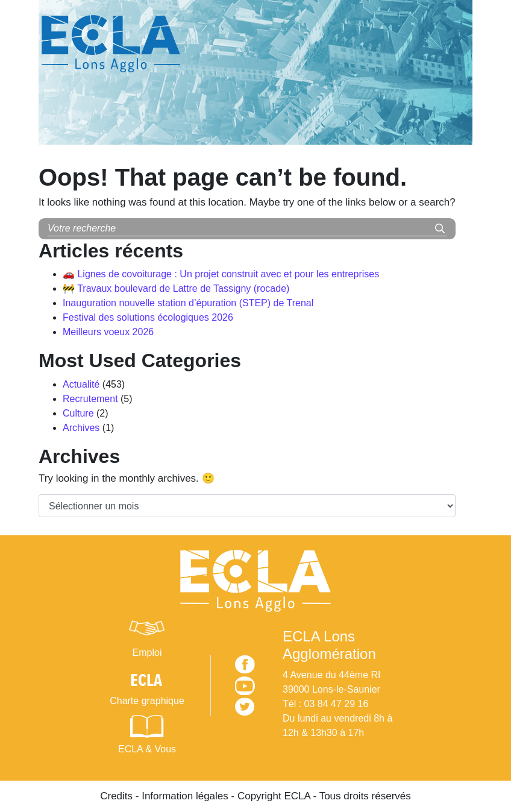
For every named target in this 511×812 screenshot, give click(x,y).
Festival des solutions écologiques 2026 (148, 317)
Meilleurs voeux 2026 (108, 332)
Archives (81, 428)
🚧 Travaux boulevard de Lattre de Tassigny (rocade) (176, 288)
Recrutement (90, 399)
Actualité (81, 384)
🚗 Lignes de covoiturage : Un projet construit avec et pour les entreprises (221, 274)
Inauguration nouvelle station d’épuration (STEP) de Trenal (188, 303)
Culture (78, 413)
